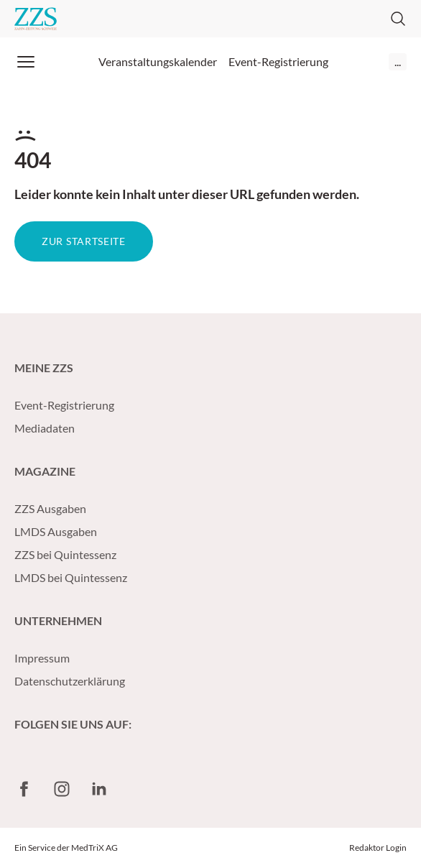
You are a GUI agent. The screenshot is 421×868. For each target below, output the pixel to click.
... (398, 61)
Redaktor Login (378, 848)
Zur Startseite (84, 241)
